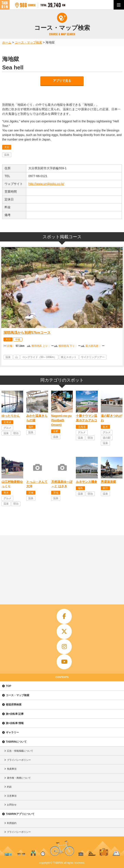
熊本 (6, 493)
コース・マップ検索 (18, 695)
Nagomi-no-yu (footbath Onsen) (61, 420)
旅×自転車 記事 (15, 714)
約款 (9, 787)
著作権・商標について (19, 778)
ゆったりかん (11, 416)
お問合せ (12, 805)
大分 (7, 147)
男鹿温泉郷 (108, 482)
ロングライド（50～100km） (39, 357)
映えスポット (69, 357)
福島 (80, 488)
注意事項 (12, 796)
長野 (56, 431)
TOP (8, 686)
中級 (18, 339)
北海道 (7, 422)
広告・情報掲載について (20, 751)
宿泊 (16, 433)
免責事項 (12, 769)
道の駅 (107, 438)
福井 (31, 427)
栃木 (105, 427)
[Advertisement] (62, 568)
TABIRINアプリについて (20, 814)
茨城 (31, 493)
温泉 (7, 155)
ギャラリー (12, 732)
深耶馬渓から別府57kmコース (27, 333)
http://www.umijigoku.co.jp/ (46, 184)
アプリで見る (62, 81)
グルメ (7, 428)
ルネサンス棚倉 (86, 482)
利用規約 (12, 823)
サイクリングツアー (93, 357)
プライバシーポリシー (19, 760)
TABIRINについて (16, 742)
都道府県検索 (14, 705)
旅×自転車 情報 (15, 723)
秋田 (105, 488)
